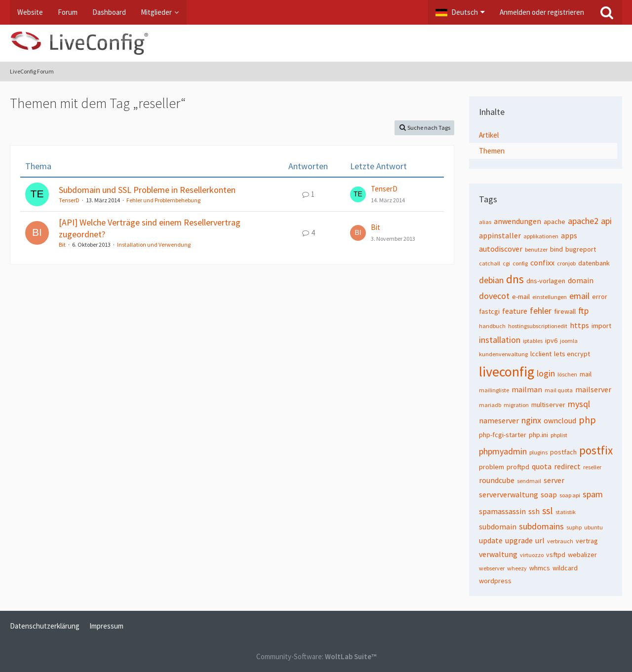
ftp (583, 311)
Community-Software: (316, 656)
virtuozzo (532, 555)
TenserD (69, 200)
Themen (492, 151)
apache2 (583, 221)
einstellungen (550, 297)
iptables (533, 341)
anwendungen (517, 221)
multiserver (548, 405)
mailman (527, 389)
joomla (569, 341)
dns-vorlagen (546, 281)
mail (586, 374)
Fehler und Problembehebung (163, 200)
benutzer (536, 249)
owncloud (560, 420)
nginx (531, 420)
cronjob (566, 263)
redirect (567, 466)
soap (549, 494)
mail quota (559, 390)
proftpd (518, 467)
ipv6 (551, 340)
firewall (565, 311)
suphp (574, 527)
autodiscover (501, 249)
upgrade (519, 540)
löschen (567, 374)
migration (516, 405)
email (579, 296)
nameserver (499, 420)
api (606, 221)
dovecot (494, 296)
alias (485, 222)
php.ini (538, 435)
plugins (538, 452)
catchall (490, 263)
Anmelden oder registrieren (542, 12)
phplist (559, 435)
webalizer (582, 555)
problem (492, 467)
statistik (566, 512)
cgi (506, 263)
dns (515, 279)
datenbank (594, 263)
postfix (596, 450)
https (579, 325)
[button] (460, 12)
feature (515, 311)
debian (491, 280)
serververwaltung (509, 494)
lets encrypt (572, 354)
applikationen (541, 236)
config (520, 263)
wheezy (517, 568)
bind (556, 249)
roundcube (497, 480)
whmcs (540, 568)
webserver (492, 568)
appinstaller (500, 235)
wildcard (565, 568)
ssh (534, 511)
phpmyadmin (503, 451)
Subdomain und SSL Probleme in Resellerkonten (147, 190)
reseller (592, 467)
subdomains (541, 526)
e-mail (521, 297)
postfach (563, 452)
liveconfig (507, 372)
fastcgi (489, 311)
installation (500, 340)
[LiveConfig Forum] (316, 43)
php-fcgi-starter (503, 435)
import (601, 326)
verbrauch (560, 541)
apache (554, 222)
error (600, 297)
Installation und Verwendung (154, 244)
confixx (542, 262)
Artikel (489, 135)
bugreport (581, 249)
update (491, 540)
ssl (548, 510)
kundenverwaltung (503, 354)
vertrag (587, 541)
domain (581, 280)
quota (542, 466)
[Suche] (607, 12)
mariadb (490, 405)
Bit (62, 244)
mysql (579, 404)
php (587, 420)
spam (593, 494)
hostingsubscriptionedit (538, 326)
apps (569, 235)
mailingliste (494, 390)
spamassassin (502, 511)
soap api (570, 495)
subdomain (498, 526)
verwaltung (498, 554)
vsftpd (556, 555)
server (554, 480)
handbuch (492, 326)
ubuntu (593, 527)
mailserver (593, 389)
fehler (541, 311)
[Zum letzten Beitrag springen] (358, 194)
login (546, 373)
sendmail (529, 481)
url (540, 540)
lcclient (541, 354)
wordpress (495, 581)
